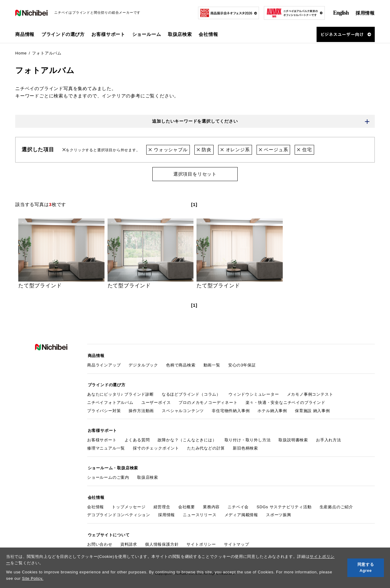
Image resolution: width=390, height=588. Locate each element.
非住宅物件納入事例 (231, 409)
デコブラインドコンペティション (119, 512)
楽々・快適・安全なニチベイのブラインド (285, 401)
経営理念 (162, 504)
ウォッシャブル (168, 150)
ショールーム (147, 34)
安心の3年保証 (242, 364)
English (341, 13)
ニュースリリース (200, 512)
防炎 (204, 150)
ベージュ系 (273, 150)
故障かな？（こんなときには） (187, 438)
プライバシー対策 (104, 409)
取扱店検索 (180, 34)
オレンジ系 (235, 150)
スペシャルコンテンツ (183, 409)
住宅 (305, 150)
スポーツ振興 (279, 512)
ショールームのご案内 (108, 475)
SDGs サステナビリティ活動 (284, 504)
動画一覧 (212, 364)
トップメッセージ (129, 504)
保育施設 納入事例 (312, 409)
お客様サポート (102, 438)
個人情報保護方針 (162, 540)
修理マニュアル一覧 (106, 446)
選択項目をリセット (195, 174)
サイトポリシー (201, 540)
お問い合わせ (100, 540)
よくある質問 (137, 438)
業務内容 (211, 504)
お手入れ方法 (329, 438)
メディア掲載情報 (241, 512)
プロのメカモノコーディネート (208, 401)
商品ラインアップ (104, 364)
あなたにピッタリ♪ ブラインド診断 (121, 393)
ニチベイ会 (238, 504)
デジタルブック (143, 364)
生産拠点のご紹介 (336, 504)
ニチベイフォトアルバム (110, 401)
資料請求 (129, 540)
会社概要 (187, 504)
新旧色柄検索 (245, 446)
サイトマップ (237, 540)
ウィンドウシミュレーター (254, 393)
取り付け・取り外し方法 (248, 438)
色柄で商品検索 (181, 364)
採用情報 (365, 13)
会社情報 (96, 504)
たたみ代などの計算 (206, 446)
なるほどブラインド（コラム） (191, 393)
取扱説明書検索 (293, 438)
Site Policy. (33, 578)
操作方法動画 (141, 409)
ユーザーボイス (156, 401)
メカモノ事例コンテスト (310, 393)
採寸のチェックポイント (156, 446)
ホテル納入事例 (272, 409)
